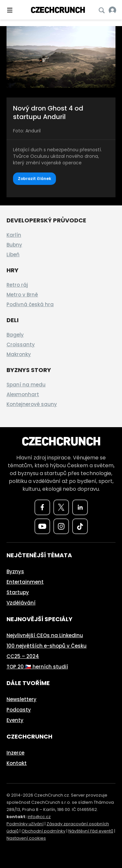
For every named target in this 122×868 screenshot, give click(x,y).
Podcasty (19, 710)
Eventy (15, 720)
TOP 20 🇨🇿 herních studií (37, 667)
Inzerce (15, 753)
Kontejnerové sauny (32, 404)
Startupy (18, 592)
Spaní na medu (26, 385)
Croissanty (21, 344)
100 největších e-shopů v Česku (47, 646)
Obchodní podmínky (43, 831)
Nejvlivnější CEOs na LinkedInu (45, 635)
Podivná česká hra (30, 304)
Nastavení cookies (26, 838)
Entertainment (25, 582)
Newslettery (21, 699)
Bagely (15, 335)
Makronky (19, 354)
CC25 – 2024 (23, 656)
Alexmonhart (23, 394)
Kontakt (17, 763)
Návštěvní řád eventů (91, 831)
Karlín (14, 235)
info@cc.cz (39, 817)
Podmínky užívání (25, 824)
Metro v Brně (22, 295)
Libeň (13, 254)
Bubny (14, 245)
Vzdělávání (21, 603)
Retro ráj (17, 285)
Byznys (15, 571)
